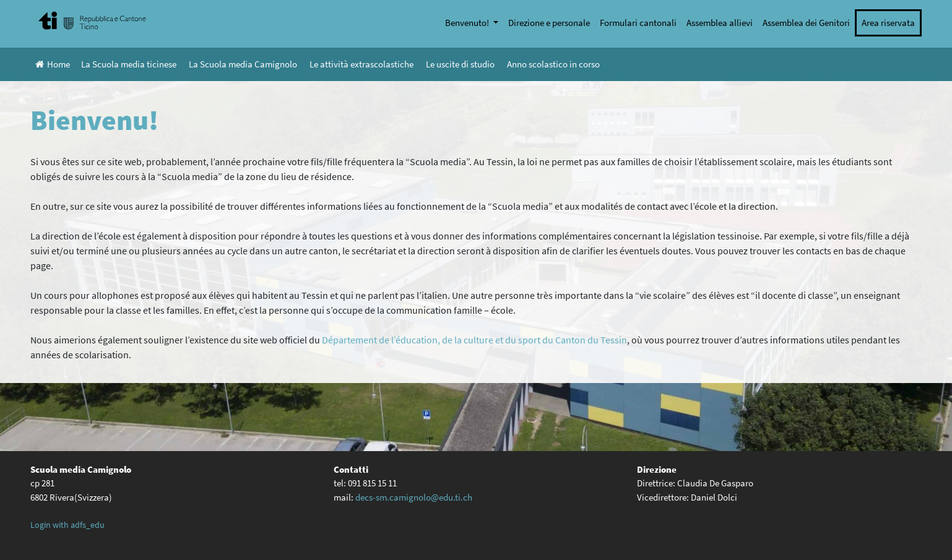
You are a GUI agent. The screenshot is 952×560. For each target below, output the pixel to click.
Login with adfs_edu (67, 525)
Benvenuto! (468, 23)
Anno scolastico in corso (553, 64)
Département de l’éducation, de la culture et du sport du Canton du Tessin (474, 340)
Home (53, 64)
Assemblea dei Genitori (806, 23)
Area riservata (888, 23)
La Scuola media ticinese (129, 64)
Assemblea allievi (720, 23)
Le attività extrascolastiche (361, 64)
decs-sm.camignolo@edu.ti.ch (414, 497)
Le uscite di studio (460, 64)
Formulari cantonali (638, 23)
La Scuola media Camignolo (243, 64)
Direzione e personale (549, 23)
